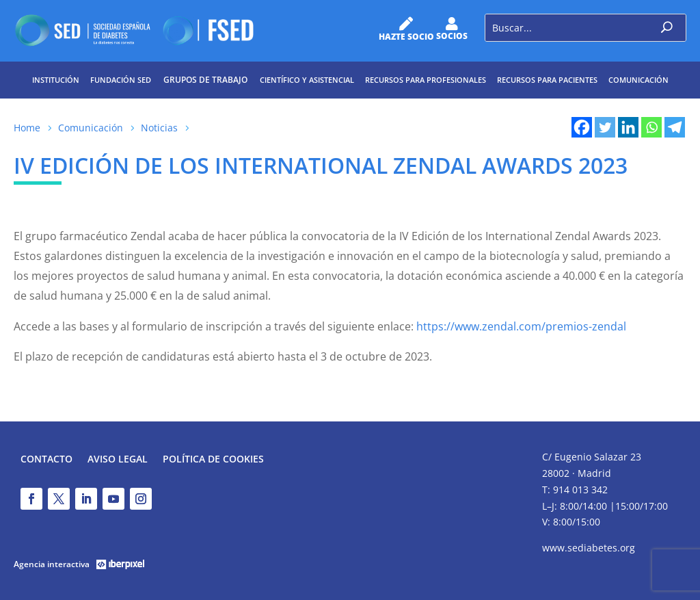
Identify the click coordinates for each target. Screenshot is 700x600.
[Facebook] (582, 127)
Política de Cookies (213, 460)
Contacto (46, 460)
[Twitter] (605, 127)
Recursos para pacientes (547, 80)
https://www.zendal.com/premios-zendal (521, 326)
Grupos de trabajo (205, 80)
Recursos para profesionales (426, 80)
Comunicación (638, 80)
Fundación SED (121, 80)
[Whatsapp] (651, 127)
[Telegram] (675, 127)
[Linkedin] (628, 127)
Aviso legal (118, 460)
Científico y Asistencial (307, 80)
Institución (56, 80)
